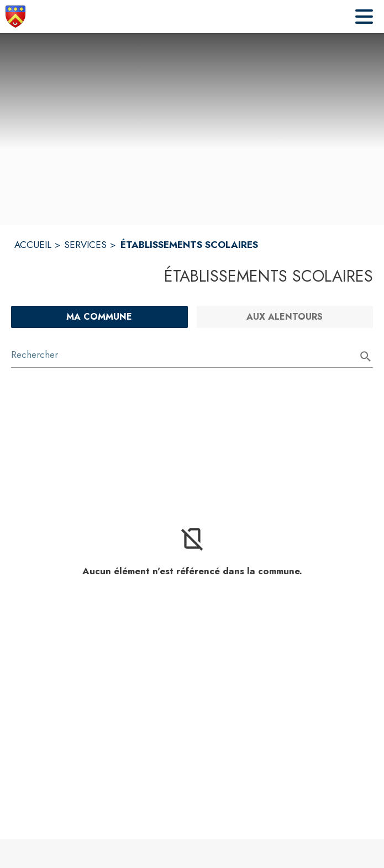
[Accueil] (15, 17)
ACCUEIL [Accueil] (33, 245)
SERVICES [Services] (85, 245)
